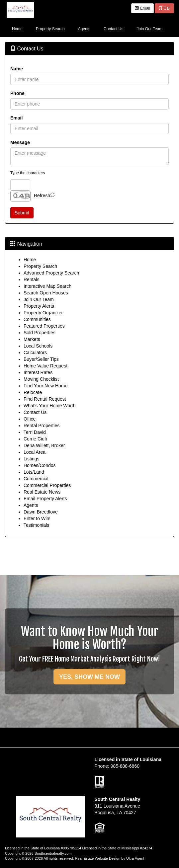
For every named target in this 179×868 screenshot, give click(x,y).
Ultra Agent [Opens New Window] (135, 858)
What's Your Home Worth (49, 406)
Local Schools (38, 346)
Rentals (31, 279)
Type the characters (28, 173)
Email (142, 8)
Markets (32, 339)
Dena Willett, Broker (44, 445)
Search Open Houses (46, 293)
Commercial (36, 479)
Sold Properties (40, 333)
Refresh (42, 196)
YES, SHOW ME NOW (89, 677)
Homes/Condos (40, 465)
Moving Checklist (41, 379)
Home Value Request (45, 366)
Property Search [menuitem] (50, 29)
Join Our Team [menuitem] (149, 29)
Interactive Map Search (47, 286)
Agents (31, 505)
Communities (37, 319)
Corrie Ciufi (35, 439)
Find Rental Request (45, 399)
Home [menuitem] (17, 29)
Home (30, 260)
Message (20, 142)
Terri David (35, 432)
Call (164, 8)
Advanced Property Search (51, 273)
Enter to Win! (37, 518)
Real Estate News (42, 492)
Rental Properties (42, 426)
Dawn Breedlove (41, 512)
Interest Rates (38, 372)
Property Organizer (43, 313)
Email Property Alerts (45, 499)
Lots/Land (34, 472)
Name (17, 69)
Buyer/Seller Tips (41, 359)
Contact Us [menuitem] (113, 29)
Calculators (35, 353)
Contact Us (35, 412)
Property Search (40, 266)
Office (30, 419)
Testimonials (36, 525)
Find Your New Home (45, 386)
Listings (31, 459)
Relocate (33, 392)
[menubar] (87, 29)
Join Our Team (39, 299)
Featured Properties (44, 326)
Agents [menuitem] (84, 29)
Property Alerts (39, 306)
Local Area (35, 452)
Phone (17, 93)
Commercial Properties (47, 485)
